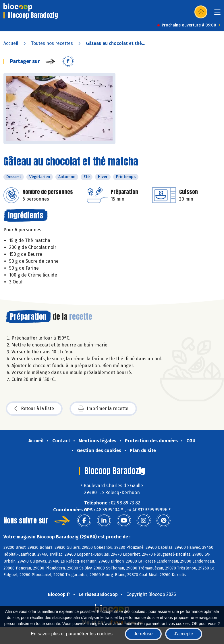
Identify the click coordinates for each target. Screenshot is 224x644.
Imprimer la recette (103, 409)
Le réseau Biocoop (98, 594)
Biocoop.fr (59, 594)
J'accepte (184, 634)
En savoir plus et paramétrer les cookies (72, 634)
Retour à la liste (34, 409)
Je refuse (143, 634)
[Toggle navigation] (217, 14)
